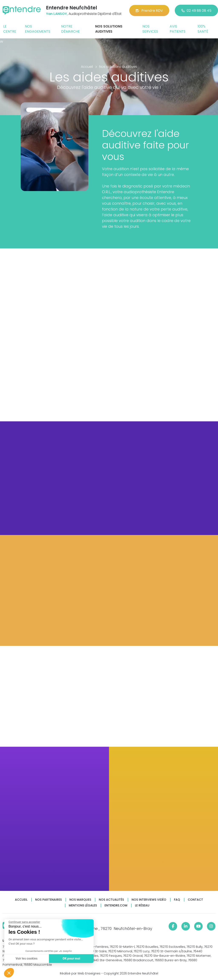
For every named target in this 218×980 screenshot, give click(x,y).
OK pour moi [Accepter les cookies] (71, 959)
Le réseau (142, 905)
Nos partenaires (48, 900)
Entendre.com (116, 905)
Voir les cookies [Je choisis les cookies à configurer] (26, 959)
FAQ (177, 900)
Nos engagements (38, 29)
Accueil (21, 900)
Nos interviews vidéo (149, 900)
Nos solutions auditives (109, 29)
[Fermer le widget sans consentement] (24, 922)
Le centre (10, 29)
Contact (195, 900)
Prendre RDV (149, 11)
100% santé (203, 29)
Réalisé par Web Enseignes (80, 973)
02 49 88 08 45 (196, 11)
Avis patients (178, 29)
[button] (9, 973)
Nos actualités (111, 900)
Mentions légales (83, 905)
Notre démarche (70, 29)
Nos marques (80, 900)
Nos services (150, 29)
